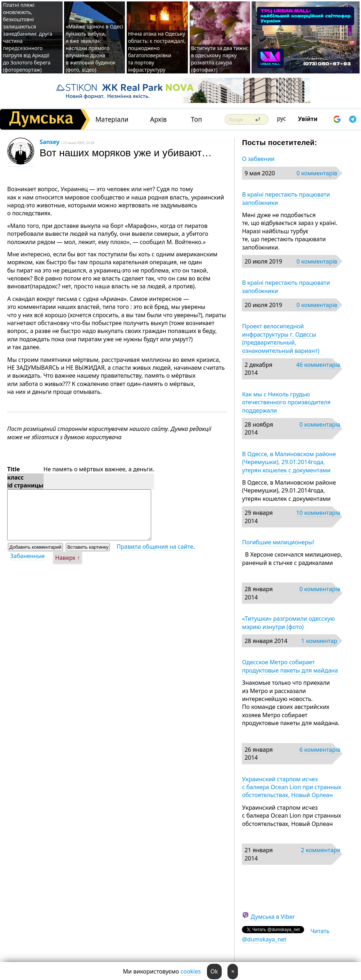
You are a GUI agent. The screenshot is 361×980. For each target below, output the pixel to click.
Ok (214, 971)
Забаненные (27, 556)
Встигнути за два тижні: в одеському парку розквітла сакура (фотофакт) (220, 59)
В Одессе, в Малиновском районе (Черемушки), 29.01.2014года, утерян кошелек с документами (289, 462)
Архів (158, 119)
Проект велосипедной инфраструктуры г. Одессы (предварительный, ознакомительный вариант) (283, 338)
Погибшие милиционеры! (278, 542)
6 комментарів (320, 750)
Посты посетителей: (279, 143)
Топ (196, 119)
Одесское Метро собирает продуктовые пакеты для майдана (290, 666)
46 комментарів (318, 365)
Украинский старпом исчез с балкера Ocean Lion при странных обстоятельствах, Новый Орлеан (292, 787)
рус (282, 118)
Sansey (49, 142)
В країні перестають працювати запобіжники (286, 198)
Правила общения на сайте (155, 547)
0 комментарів (317, 173)
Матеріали (112, 119)
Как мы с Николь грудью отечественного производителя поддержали (286, 402)
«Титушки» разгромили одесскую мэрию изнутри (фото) (288, 622)
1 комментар (319, 641)
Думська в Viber (273, 917)
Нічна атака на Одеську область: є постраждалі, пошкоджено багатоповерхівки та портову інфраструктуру (157, 52)
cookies (191, 971)
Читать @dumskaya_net (286, 935)
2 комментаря (321, 850)
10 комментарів (318, 513)
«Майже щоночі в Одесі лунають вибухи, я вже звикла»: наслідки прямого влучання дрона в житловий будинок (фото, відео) (94, 48)
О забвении (258, 159)
